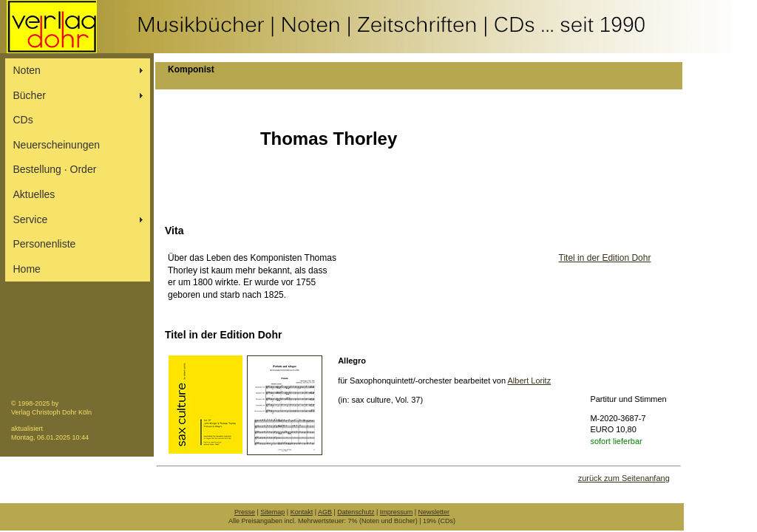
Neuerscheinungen (57, 145)
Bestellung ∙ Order (55, 169)
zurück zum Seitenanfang (624, 478)
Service (31, 219)
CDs (23, 120)
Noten (27, 70)
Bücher (30, 95)
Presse (245, 512)
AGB (325, 512)
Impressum (397, 512)
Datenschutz (356, 512)
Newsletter (434, 512)
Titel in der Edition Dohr (605, 258)
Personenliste (45, 244)
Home (27, 269)
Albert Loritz (529, 381)
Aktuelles (34, 194)
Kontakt (302, 512)
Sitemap (272, 512)
